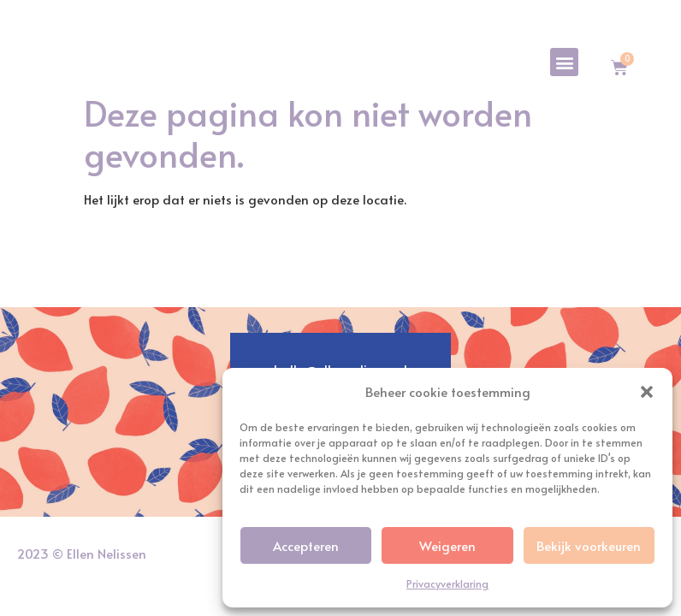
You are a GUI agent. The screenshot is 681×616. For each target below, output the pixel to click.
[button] (647, 382)
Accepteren (306, 545)
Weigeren (447, 545)
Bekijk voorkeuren (589, 545)
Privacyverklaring (447, 583)
